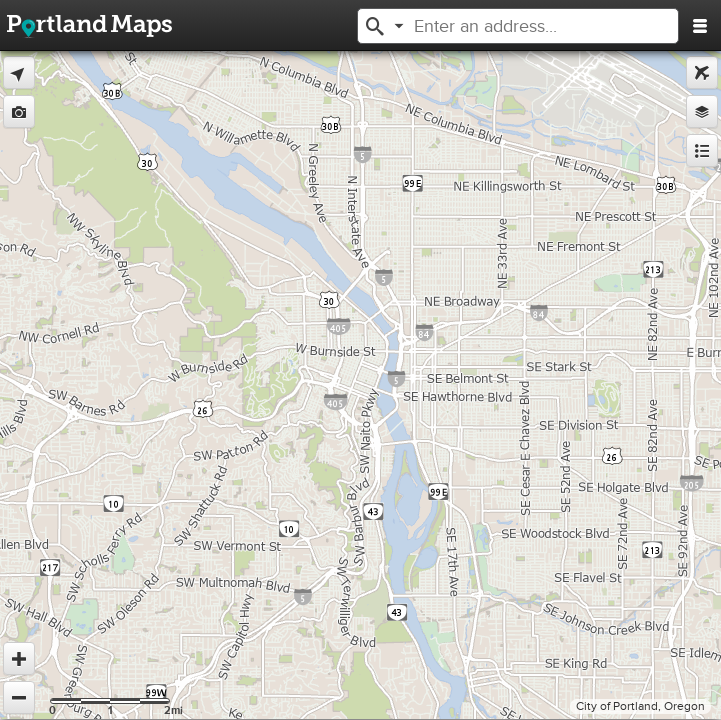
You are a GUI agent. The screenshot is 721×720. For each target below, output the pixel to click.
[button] (375, 24)
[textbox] (525, 26)
